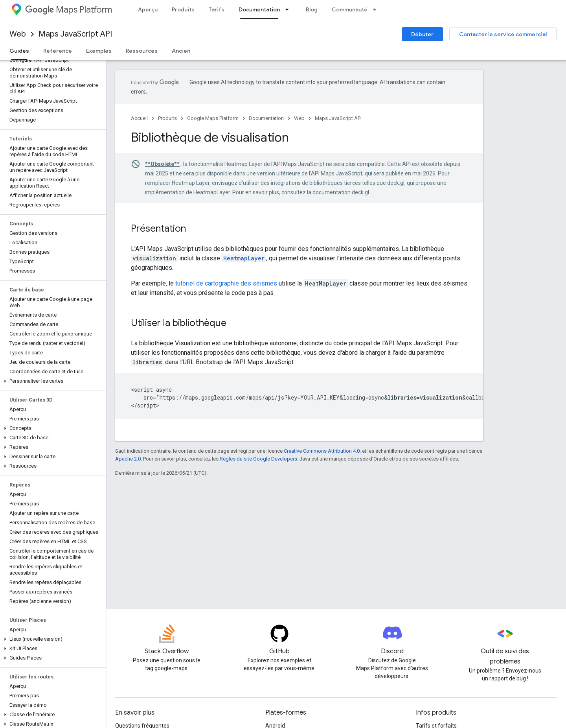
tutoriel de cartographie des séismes (226, 283)
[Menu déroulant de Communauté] (377, 9)
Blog (312, 9)
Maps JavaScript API (75, 34)
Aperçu (148, 9)
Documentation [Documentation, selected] (259, 9)
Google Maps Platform (213, 118)
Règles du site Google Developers (258, 459)
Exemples (99, 51)
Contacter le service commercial (503, 34)
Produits (183, 9)
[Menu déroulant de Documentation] (289, 9)
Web (18, 34)
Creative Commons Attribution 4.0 (322, 451)
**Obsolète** (162, 164)
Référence (58, 51)
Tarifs (217, 9)
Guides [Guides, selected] (19, 51)
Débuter (422, 34)
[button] (51, 381)
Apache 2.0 (128, 459)
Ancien (181, 51)
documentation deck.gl (341, 192)
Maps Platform (69, 10)
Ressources (142, 51)
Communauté (350, 9)
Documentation (266, 118)
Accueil (139, 118)
